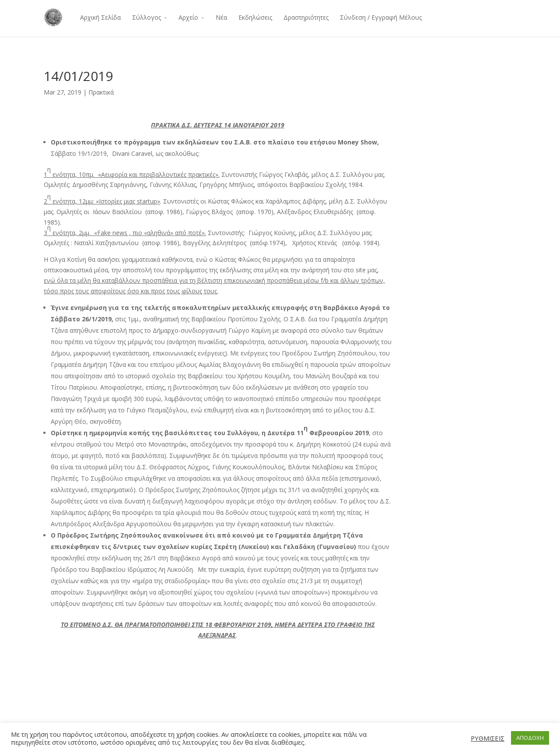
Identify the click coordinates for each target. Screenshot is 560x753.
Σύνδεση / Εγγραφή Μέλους (381, 17)
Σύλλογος (147, 17)
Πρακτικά (101, 92)
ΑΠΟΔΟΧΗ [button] (530, 738)
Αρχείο (188, 17)
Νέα (221, 17)
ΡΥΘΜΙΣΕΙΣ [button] (488, 738)
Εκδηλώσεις (255, 17)
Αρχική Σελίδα (100, 17)
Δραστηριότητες (306, 17)
